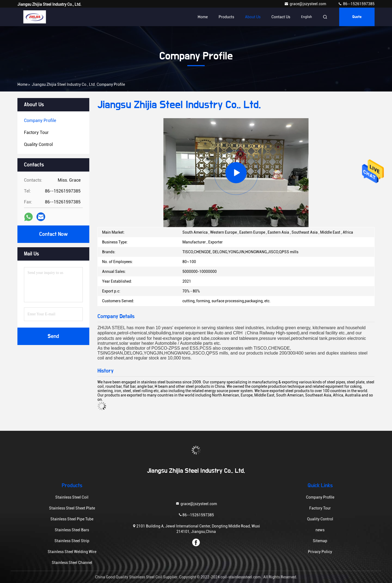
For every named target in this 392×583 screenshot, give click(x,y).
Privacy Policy (320, 552)
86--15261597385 (356, 4)
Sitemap (320, 541)
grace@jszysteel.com (306, 4)
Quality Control (320, 519)
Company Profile (320, 497)
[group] (236, 173)
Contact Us (281, 17)
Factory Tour (320, 508)
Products (226, 17)
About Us (253, 17)
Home (203, 17)
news (320, 530)
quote (357, 17)
